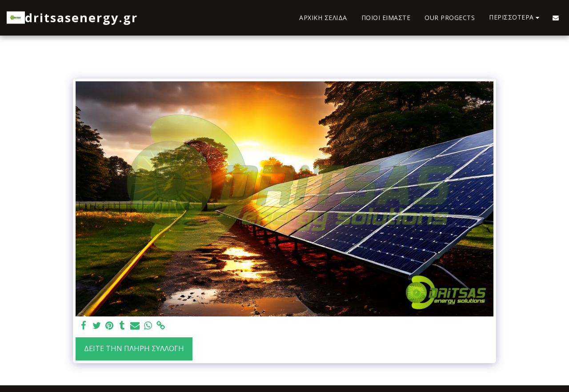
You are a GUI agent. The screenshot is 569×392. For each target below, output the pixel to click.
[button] (556, 18)
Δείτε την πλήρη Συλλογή (134, 348)
